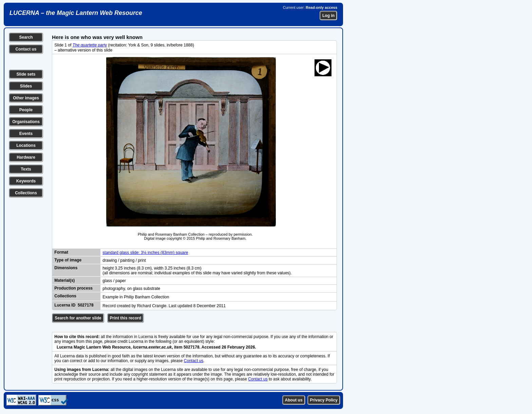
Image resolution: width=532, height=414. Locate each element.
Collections (26, 193)
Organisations (26, 122)
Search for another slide (78, 318)
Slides (26, 86)
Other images (26, 98)
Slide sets (26, 74)
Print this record (126, 318)
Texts (26, 169)
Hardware (26, 157)
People (26, 110)
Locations (26, 145)
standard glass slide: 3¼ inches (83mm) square (145, 253)
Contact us (26, 49)
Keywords (26, 181)
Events (26, 134)
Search (26, 37)
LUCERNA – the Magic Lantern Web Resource (76, 13)
